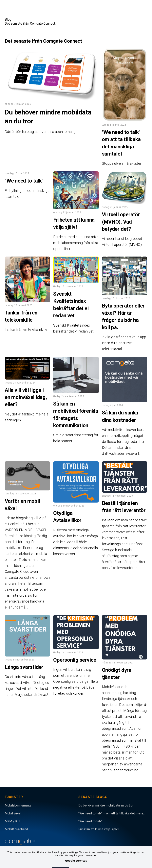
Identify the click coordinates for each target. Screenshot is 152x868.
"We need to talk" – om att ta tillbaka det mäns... (112, 813)
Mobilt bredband (16, 829)
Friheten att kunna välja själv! (99, 829)
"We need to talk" (90, 821)
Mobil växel (13, 813)
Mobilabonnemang (18, 805)
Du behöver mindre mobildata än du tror (106, 805)
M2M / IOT (12, 821)
